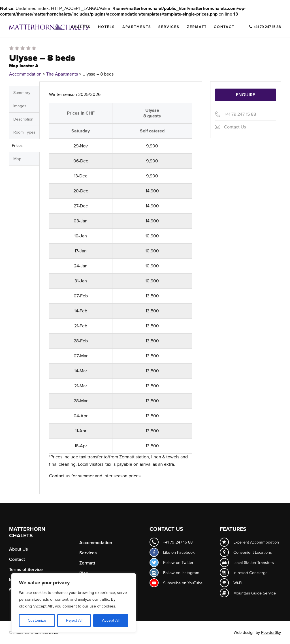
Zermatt (197, 27)
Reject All (74, 620)
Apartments (137, 27)
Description (23, 119)
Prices (17, 146)
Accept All (111, 620)
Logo (58, 27)
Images (20, 106)
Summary (22, 93)
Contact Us (235, 127)
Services (169, 27)
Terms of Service (26, 570)
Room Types (24, 132)
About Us (19, 549)
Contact (224, 27)
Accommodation (25, 74)
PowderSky (271, 633)
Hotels (106, 27)
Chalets (81, 27)
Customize (37, 620)
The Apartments (62, 74)
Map (17, 159)
